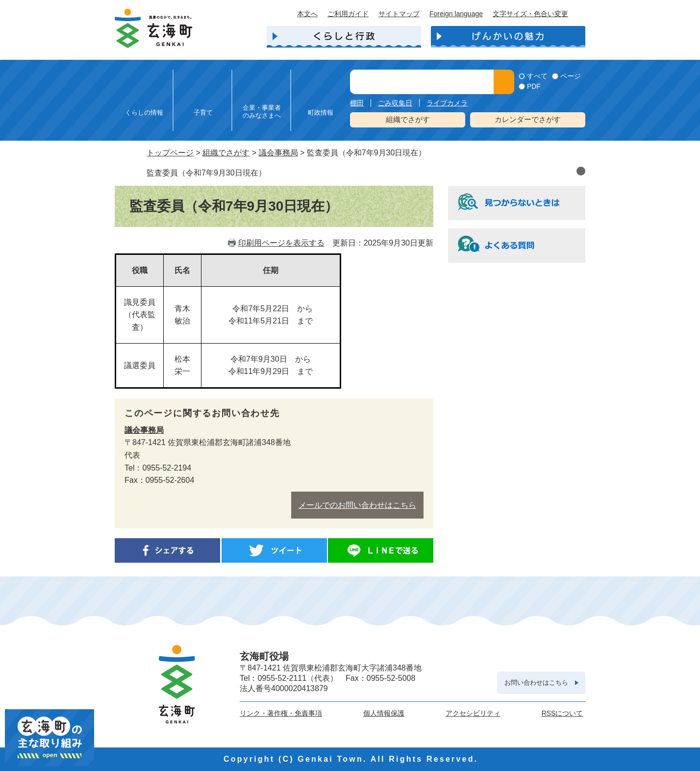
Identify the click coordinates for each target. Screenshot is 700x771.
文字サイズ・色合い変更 (530, 14)
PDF (534, 86)
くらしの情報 (144, 112)
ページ (571, 76)
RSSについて (562, 713)
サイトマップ (399, 14)
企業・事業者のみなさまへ (262, 112)
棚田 (357, 103)
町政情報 (321, 112)
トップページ (170, 153)
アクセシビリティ (473, 713)
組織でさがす (408, 119)
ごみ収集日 (395, 103)
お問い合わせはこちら (536, 683)
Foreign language (456, 14)
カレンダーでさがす (528, 119)
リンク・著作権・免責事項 (281, 713)
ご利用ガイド (348, 14)
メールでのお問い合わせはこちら (357, 505)
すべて (537, 76)
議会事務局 (278, 153)
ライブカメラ (447, 103)
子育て (203, 112)
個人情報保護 (384, 713)
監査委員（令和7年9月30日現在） (206, 173)
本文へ (307, 14)
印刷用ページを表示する (281, 243)
